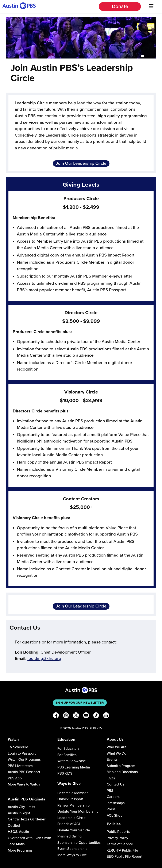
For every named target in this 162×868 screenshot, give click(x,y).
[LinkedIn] (106, 716)
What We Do (117, 753)
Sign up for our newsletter (80, 703)
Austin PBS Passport (24, 772)
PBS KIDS (65, 773)
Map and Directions (122, 772)
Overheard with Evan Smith (30, 838)
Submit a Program (121, 766)
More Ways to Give (72, 855)
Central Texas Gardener (27, 819)
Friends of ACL (69, 824)
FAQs (111, 778)
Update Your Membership (78, 812)
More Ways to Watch (24, 784)
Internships (116, 803)
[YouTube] (86, 716)
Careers (113, 797)
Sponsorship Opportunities (79, 843)
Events (112, 760)
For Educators (68, 749)
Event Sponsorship (72, 849)
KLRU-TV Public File (122, 850)
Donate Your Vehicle (74, 830)
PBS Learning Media (74, 767)
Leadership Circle (72, 818)
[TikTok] (96, 716)
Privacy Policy (117, 838)
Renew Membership (74, 805)
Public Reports (118, 832)
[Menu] (151, 6)
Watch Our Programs (24, 760)
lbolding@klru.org (44, 659)
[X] (76, 716)
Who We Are (117, 747)
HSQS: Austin (18, 832)
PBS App (15, 778)
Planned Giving (70, 836)
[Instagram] (66, 716)
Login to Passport (22, 753)
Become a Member (73, 793)
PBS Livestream (20, 766)
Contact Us (115, 784)
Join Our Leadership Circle (81, 163)
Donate (120, 6)
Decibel (14, 826)
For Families (67, 755)
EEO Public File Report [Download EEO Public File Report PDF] (125, 857)
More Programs (20, 850)
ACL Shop (115, 815)
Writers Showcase (72, 761)
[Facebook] (56, 716)
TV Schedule (18, 747)
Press (111, 809)
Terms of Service (120, 844)
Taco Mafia (16, 844)
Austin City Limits (21, 807)
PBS (110, 791)
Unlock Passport (70, 799)
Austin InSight (19, 813)
